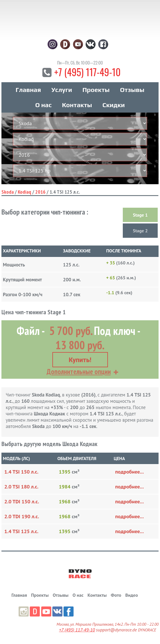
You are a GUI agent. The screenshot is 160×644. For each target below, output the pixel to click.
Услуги (62, 90)
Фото (116, 595)
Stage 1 (140, 215)
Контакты (77, 105)
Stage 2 (140, 231)
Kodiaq (24, 192)
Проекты (96, 90)
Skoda (8, 192)
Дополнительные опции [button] (79, 372)
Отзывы (132, 90)
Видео (132, 595)
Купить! (80, 360)
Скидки (114, 105)
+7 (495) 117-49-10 (87, 72)
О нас (43, 105)
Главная (28, 90)
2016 (40, 192)
